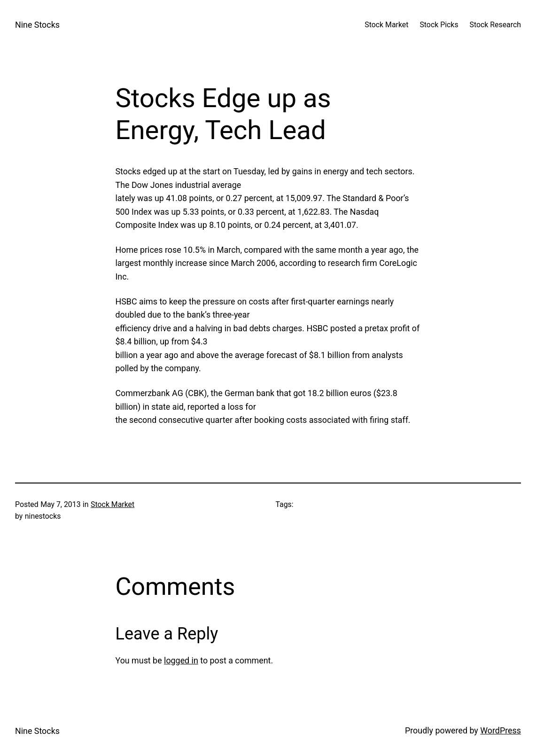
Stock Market (113, 504)
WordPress (501, 730)
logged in (181, 660)
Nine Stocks (37, 25)
